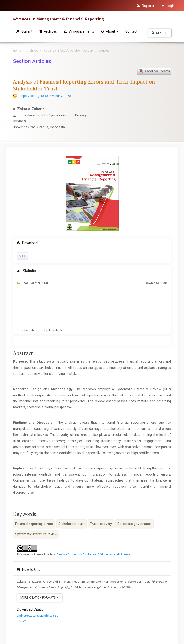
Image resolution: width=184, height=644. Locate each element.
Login (168, 6)
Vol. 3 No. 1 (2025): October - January (69, 51)
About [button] (110, 31)
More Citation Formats (39, 598)
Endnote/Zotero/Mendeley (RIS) (38, 616)
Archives (48, 31)
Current (24, 31)
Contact (132, 31)
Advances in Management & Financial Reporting (58, 19)
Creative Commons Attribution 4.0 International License (93, 554)
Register (146, 6)
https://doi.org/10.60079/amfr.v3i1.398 (46, 96)
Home (17, 51)
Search (160, 33)
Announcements (79, 31)
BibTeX (21, 621)
